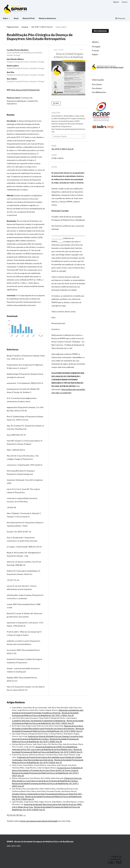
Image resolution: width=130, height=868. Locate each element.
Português (96, 47)
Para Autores (97, 88)
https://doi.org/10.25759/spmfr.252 (25, 90)
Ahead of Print (29, 18)
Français (95, 50)
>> (25, 815)
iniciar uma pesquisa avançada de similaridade (39, 821)
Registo (116, 2)
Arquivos (25, 27)
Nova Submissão (100, 31)
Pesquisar (120, 18)
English (95, 54)
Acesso (125, 2)
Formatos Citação (60, 136)
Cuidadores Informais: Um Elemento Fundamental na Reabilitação (39, 721)
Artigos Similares (16, 702)
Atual (16, 18)
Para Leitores (97, 84)
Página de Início (13, 27)
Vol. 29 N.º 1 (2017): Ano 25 (42, 27)
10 (21, 815)
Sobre (6, 18)
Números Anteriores (47, 18)
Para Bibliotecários (99, 92)
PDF (57, 103)
